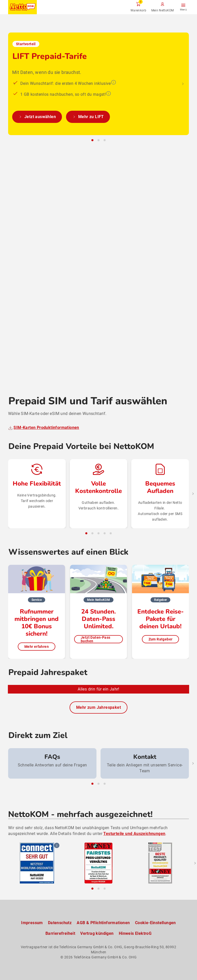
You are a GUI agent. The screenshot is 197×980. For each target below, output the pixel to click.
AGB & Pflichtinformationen (103, 923)
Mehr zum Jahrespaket (98, 708)
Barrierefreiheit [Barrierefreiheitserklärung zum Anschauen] (60, 933)
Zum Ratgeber (161, 575)
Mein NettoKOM (163, 10)
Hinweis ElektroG (135, 933)
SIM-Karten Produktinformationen (46, 363)
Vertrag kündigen (97, 933)
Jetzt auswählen (37, 285)
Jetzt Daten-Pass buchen (95, 575)
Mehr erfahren (37, 582)
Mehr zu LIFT (88, 285)
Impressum (32, 923)
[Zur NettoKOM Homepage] (22, 7)
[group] (52, 764)
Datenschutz (60, 923)
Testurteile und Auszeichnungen (134, 834)
